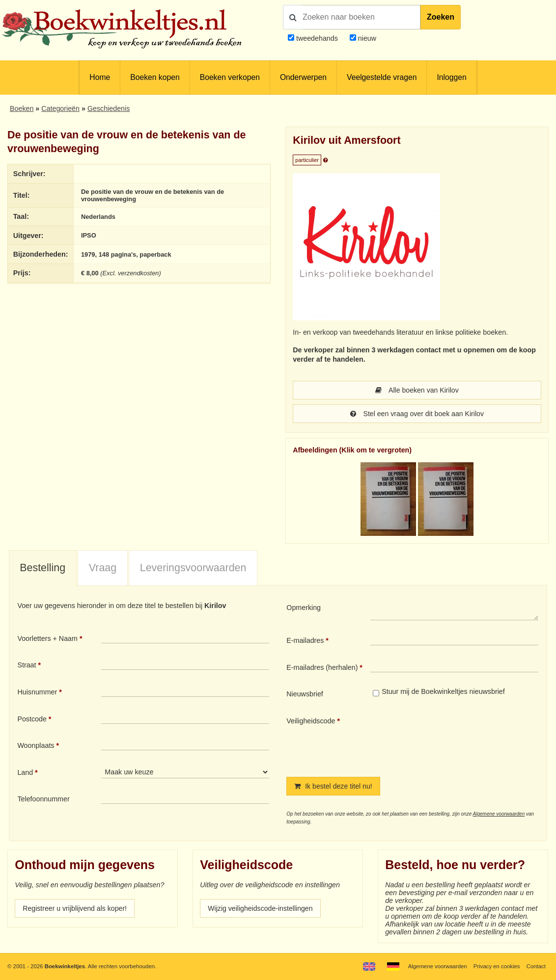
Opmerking (304, 608)
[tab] (43, 568)
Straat (27, 665)
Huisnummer (37, 692)
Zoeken (441, 17)
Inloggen (451, 77)
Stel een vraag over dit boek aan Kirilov (417, 414)
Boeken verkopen (230, 77)
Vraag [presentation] (103, 568)
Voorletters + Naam (47, 638)
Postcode (32, 719)
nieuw (366, 38)
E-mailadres (305, 640)
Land (25, 772)
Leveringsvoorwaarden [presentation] (193, 568)
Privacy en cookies (496, 966)
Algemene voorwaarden (499, 814)
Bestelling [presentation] (42, 568)
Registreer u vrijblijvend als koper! (75, 908)
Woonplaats (36, 745)
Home (100, 77)
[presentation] (452, 739)
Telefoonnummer (43, 799)
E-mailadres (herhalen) (322, 667)
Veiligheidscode (311, 721)
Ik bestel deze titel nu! (334, 786)
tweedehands (317, 38)
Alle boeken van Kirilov (417, 390)
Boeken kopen (155, 77)
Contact (536, 966)
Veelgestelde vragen (382, 77)
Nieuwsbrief (305, 694)
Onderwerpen (303, 77)
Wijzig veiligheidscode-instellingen (261, 908)
